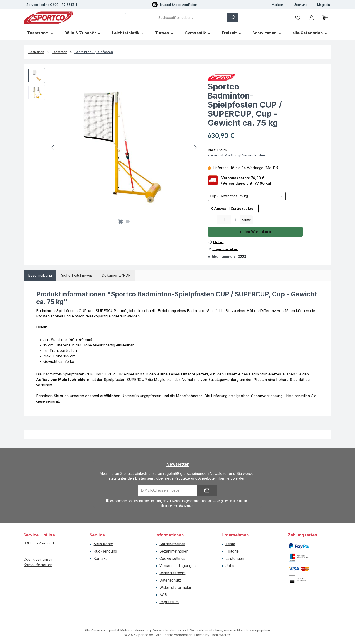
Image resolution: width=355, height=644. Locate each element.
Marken (277, 5)
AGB (217, 501)
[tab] (40, 275)
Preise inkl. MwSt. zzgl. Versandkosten (236, 155)
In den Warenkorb (255, 232)
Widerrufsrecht (172, 573)
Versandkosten (164, 630)
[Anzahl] (224, 220)
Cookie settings (172, 558)
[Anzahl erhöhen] (236, 220)
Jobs (230, 566)
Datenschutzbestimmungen (147, 501)
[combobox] (176, 18)
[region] (113, 147)
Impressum (169, 602)
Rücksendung (105, 551)
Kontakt (100, 558)
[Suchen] (233, 18)
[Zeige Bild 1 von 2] (120, 221)
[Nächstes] (195, 147)
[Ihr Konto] (311, 18)
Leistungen (235, 558)
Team (230, 544)
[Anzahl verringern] (212, 220)
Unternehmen (235, 535)
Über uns (300, 5)
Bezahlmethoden (174, 551)
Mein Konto (103, 544)
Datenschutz (170, 580)
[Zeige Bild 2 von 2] (128, 221)
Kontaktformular (38, 565)
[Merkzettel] (298, 18)
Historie (232, 551)
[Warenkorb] (325, 18)
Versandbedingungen (177, 566)
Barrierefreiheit (172, 544)
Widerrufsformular (175, 587)
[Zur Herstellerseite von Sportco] (267, 77)
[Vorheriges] (53, 147)
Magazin (324, 5)
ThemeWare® (220, 635)
